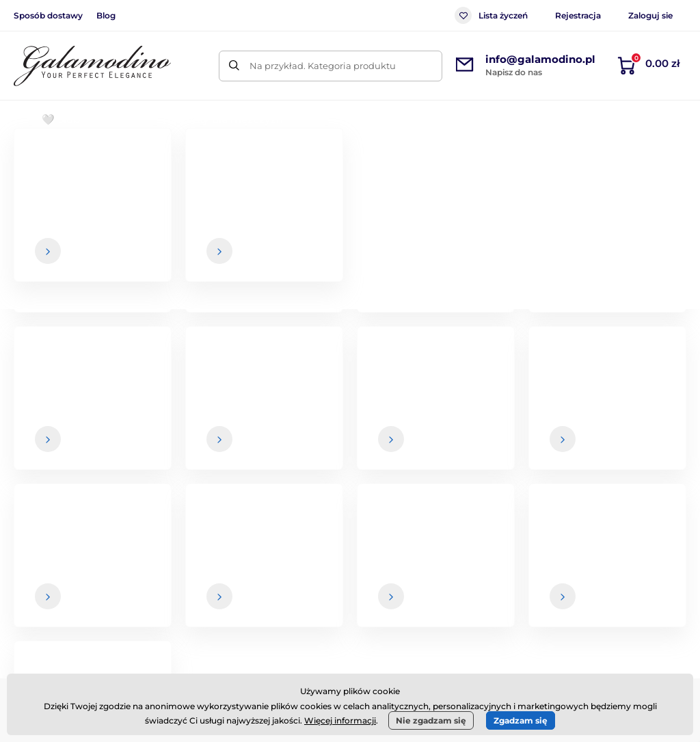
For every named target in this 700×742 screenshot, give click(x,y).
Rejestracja (578, 15)
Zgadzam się (521, 720)
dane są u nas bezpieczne (425, 453)
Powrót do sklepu (350, 350)
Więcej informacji (340, 720)
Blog (106, 15)
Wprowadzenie (45, 161)
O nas (612, 558)
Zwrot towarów (415, 612)
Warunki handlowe (425, 558)
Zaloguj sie (650, 15)
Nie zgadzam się (431, 720)
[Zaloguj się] (649, 426)
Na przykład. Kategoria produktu (323, 66)
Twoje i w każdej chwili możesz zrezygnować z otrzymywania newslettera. (490, 459)
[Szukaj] (234, 66)
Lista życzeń (491, 15)
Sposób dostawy (48, 15)
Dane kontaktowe (640, 585)
